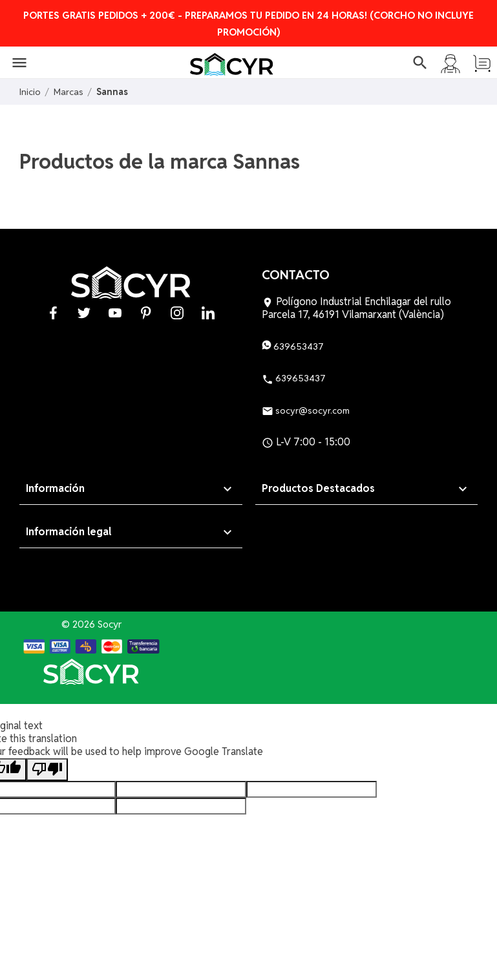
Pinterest (146, 313)
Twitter (84, 313)
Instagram (177, 313)
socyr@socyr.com (306, 410)
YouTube (115, 313)
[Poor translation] (47, 770)
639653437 (293, 346)
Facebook (53, 313)
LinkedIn (208, 313)
